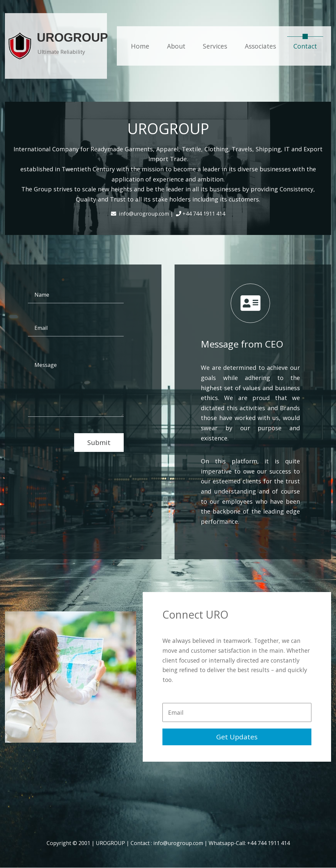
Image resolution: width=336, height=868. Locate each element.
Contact (308, 46)
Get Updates (237, 737)
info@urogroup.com (178, 843)
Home (140, 46)
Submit (99, 442)
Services (215, 46)
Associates (260, 46)
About (176, 46)
